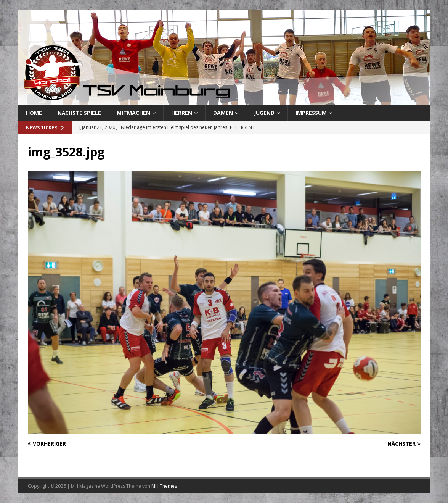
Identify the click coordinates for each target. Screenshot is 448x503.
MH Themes (164, 486)
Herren (182, 113)
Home (34, 113)
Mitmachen (133, 113)
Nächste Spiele (79, 113)
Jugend (264, 113)
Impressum (311, 113)
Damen (223, 113)
